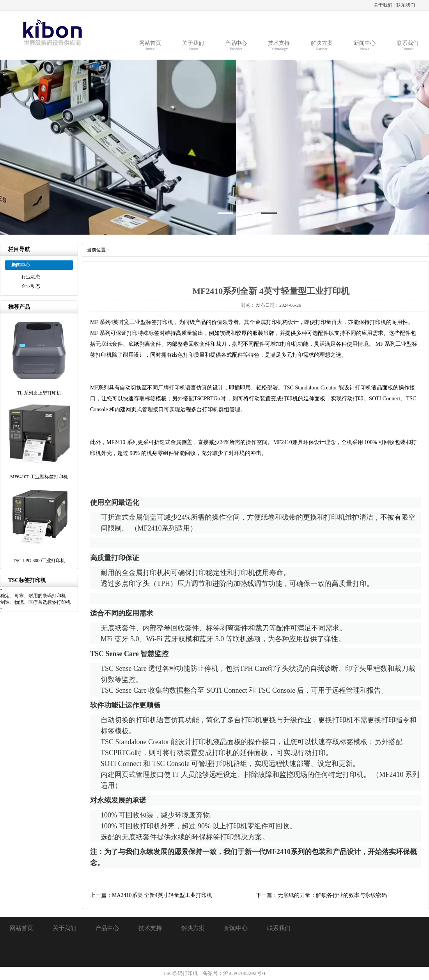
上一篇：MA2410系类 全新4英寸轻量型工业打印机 (151, 895)
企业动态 (31, 286)
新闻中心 (236, 928)
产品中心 (107, 928)
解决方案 (193, 928)
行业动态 (31, 277)
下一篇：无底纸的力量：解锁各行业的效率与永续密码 (321, 895)
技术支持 (150, 928)
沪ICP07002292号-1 (244, 973)
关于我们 (383, 5)
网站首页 (21, 928)
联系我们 (406, 5)
